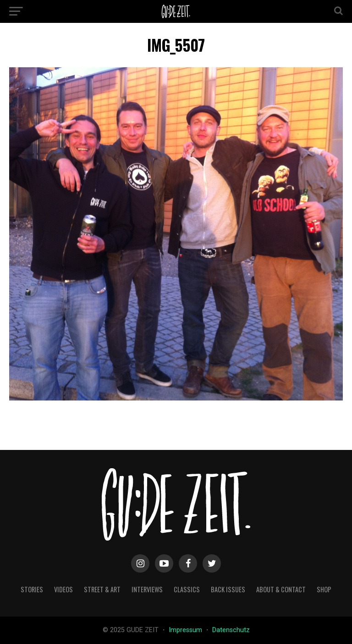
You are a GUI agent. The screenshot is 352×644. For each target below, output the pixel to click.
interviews (147, 589)
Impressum (186, 630)
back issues (228, 589)
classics (187, 589)
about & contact (281, 589)
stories (32, 589)
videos (63, 589)
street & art (102, 589)
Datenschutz (231, 630)
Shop (324, 589)
